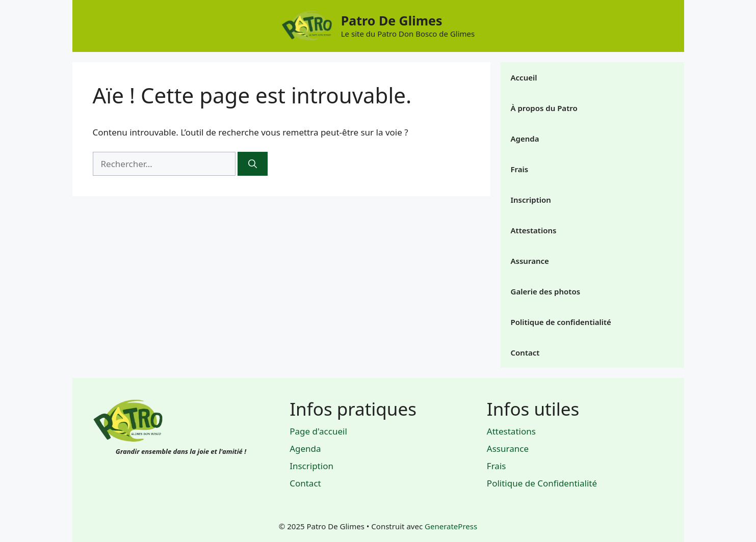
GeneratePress (451, 526)
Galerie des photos (546, 291)
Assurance (530, 261)
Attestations (534, 230)
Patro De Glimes (392, 20)
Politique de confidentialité (561, 322)
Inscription (531, 200)
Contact (525, 353)
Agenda (525, 139)
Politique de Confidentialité (542, 483)
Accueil (524, 77)
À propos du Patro (544, 108)
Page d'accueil (318, 431)
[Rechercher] (253, 164)
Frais (520, 169)
